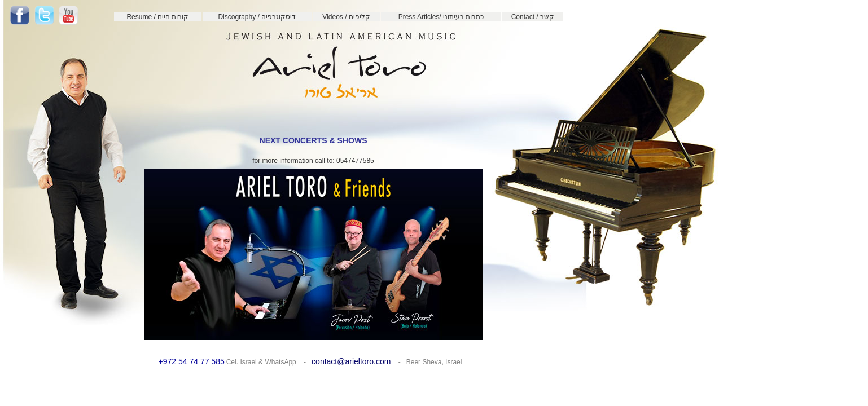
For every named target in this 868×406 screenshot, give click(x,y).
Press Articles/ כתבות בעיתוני (441, 17)
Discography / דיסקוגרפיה (257, 17)
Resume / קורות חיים (157, 17)
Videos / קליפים (346, 17)
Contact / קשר (533, 17)
